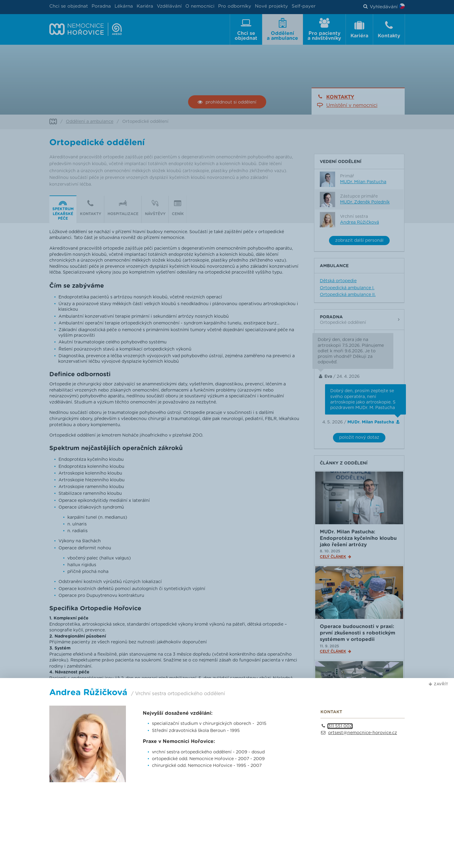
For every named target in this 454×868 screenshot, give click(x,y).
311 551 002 (340, 726)
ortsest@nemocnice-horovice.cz (363, 733)
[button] (438, 684)
